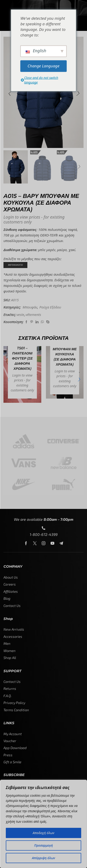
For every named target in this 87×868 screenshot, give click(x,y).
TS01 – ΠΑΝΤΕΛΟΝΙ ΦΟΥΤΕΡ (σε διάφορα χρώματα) (22, 359)
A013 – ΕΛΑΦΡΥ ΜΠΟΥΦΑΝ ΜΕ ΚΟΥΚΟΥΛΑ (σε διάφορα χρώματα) (65, 352)
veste (20, 314)
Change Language (43, 66)
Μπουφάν (30, 307)
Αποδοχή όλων (43, 833)
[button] (9, 93)
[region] (43, 824)
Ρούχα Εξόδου (50, 307)
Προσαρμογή (43, 845)
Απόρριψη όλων (44, 858)
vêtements (33, 314)
